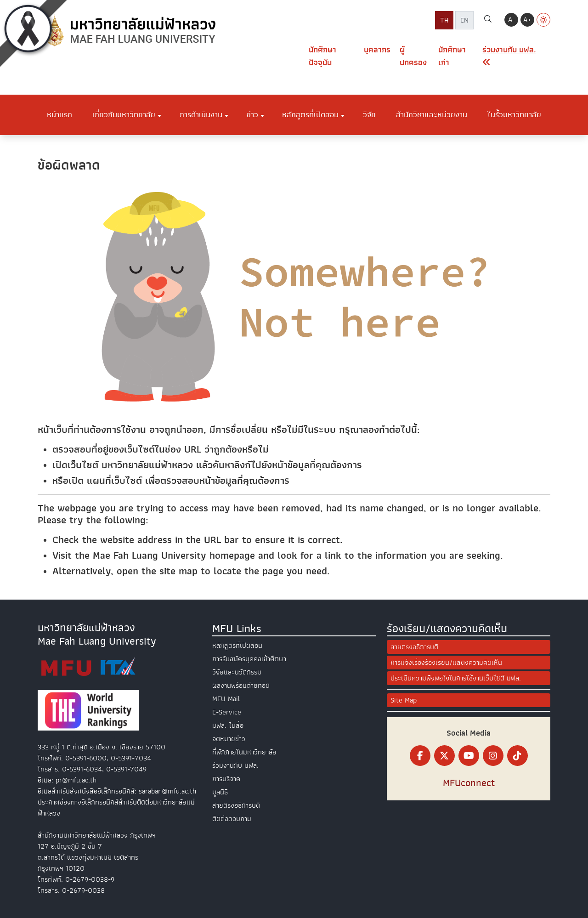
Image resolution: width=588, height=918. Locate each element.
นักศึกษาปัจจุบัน (322, 56)
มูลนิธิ (220, 792)
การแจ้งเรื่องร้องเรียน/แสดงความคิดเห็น (446, 663)
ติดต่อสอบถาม (232, 819)
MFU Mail (226, 699)
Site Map (404, 700)
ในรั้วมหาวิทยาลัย (514, 114)
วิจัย (369, 114)
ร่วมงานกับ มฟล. (235, 765)
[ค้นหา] (488, 20)
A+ (527, 20)
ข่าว (252, 114)
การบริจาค (226, 779)
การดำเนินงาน (201, 114)
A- (512, 20)
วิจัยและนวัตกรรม (237, 672)
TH (444, 20)
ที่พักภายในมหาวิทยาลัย (244, 752)
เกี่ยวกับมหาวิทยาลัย (124, 114)
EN (464, 20)
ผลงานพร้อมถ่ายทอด (241, 686)
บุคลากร (377, 50)
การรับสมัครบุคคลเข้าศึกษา (249, 659)
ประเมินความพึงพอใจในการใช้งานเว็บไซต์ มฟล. (456, 678)
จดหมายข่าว (229, 739)
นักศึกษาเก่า (452, 56)
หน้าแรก (59, 114)
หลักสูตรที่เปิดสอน (310, 114)
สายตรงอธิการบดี (236, 805)
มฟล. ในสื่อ (228, 725)
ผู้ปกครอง (413, 56)
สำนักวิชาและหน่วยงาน (432, 114)
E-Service (227, 712)
